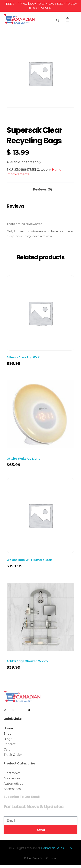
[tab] (43, 188)
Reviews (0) (43, 189)
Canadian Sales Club (57, 848)
